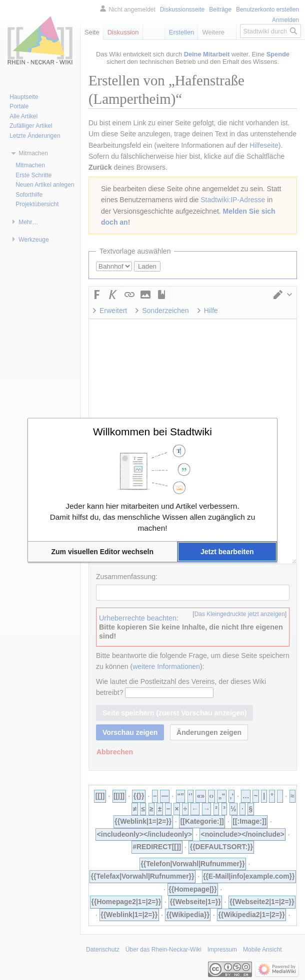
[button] (102, 552)
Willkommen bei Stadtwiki (152, 432)
